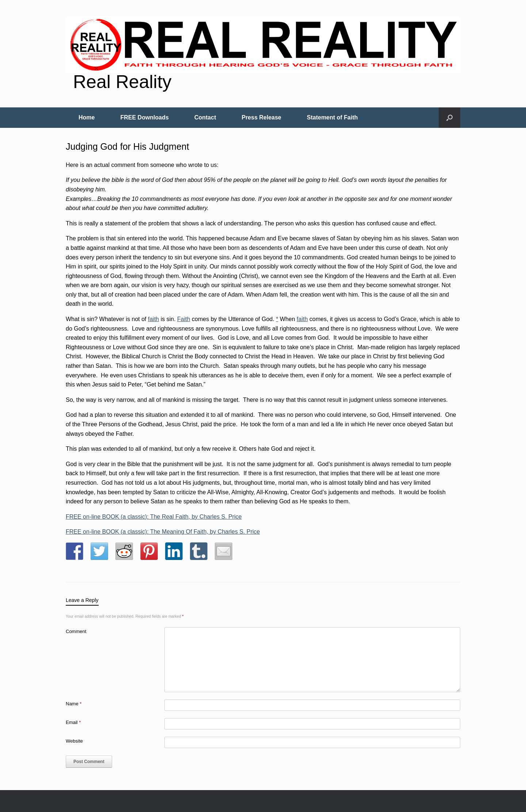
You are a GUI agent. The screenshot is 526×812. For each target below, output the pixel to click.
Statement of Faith (332, 117)
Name (74, 704)
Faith (184, 319)
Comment (76, 631)
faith (153, 319)
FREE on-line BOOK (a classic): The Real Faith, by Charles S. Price (154, 517)
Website (74, 741)
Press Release (261, 117)
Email (73, 722)
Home (87, 117)
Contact (205, 117)
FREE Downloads (144, 117)
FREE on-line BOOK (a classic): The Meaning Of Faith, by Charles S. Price (163, 532)
